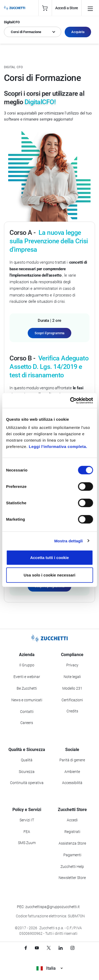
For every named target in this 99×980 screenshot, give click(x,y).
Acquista (78, 32)
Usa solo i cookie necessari (50, 575)
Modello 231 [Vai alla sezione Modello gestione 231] (72, 688)
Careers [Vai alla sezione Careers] (27, 723)
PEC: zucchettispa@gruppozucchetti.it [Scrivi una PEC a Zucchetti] (48, 907)
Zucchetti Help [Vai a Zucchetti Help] (72, 867)
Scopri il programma (50, 333)
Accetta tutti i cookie (49, 558)
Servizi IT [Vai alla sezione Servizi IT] (27, 820)
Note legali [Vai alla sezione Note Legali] (72, 677)
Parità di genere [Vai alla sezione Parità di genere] (72, 760)
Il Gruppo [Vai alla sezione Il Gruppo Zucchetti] (27, 665)
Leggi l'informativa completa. (58, 447)
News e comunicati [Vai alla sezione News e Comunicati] (27, 700)
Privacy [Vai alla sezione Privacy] (72, 665)
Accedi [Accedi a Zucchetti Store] (72, 820)
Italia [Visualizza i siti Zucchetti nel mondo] (49, 968)
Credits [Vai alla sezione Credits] (72, 711)
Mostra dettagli (68, 541)
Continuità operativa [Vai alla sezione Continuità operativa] (27, 783)
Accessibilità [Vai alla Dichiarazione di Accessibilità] (72, 783)
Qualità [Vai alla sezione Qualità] (27, 760)
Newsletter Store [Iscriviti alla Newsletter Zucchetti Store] (72, 878)
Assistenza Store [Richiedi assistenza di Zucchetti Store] (72, 843)
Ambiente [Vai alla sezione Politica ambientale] (72, 772)
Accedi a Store (67, 8)
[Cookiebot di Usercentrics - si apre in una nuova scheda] (70, 401)
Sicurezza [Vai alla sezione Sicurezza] (27, 772)
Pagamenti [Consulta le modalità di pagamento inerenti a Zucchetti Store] (72, 855)
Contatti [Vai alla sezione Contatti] (27, 712)
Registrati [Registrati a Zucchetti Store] (72, 832)
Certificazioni (72, 700)
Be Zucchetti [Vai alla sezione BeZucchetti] (27, 688)
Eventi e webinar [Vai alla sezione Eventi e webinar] (27, 677)
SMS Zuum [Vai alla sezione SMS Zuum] (27, 843)
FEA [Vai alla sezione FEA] (27, 832)
